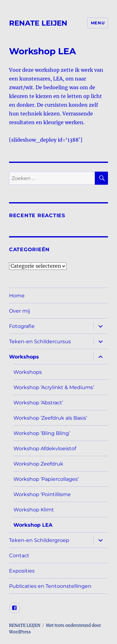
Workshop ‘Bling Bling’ (42, 433)
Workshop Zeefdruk (38, 464)
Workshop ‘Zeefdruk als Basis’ (50, 418)
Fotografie (22, 326)
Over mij (19, 311)
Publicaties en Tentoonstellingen (50, 586)
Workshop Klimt (34, 510)
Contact (19, 556)
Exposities (22, 571)
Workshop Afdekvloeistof (45, 449)
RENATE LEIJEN (38, 23)
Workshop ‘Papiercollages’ (46, 479)
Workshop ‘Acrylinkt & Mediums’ (54, 387)
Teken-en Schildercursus (40, 342)
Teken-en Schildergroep (39, 540)
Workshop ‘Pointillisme (42, 494)
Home (17, 296)
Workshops (24, 357)
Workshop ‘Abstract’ (38, 403)
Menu (98, 23)
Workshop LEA (33, 525)
